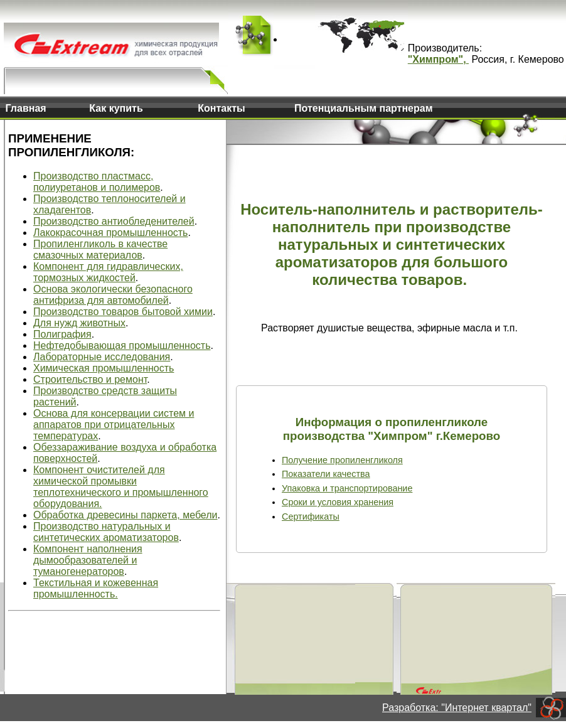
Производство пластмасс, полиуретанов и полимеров (97, 182)
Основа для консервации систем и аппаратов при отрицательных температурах (114, 425)
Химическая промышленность (104, 368)
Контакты (221, 108)
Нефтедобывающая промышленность (122, 345)
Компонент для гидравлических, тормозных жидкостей (108, 272)
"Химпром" (435, 59)
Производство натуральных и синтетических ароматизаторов (106, 532)
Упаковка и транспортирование (347, 488)
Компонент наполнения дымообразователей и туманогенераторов (88, 560)
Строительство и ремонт (90, 379)
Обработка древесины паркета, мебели (125, 515)
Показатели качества (326, 474)
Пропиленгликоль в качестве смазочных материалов (100, 249)
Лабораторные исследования (102, 357)
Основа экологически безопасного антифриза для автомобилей (113, 295)
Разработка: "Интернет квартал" (457, 708)
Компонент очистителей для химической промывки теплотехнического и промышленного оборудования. (121, 487)
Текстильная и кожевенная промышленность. (96, 588)
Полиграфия (62, 334)
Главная (26, 108)
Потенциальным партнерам (363, 108)
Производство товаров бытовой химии (123, 312)
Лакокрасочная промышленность (110, 233)
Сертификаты (311, 517)
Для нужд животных (79, 323)
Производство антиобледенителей (114, 221)
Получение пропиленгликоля (342, 460)
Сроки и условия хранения (338, 502)
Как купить (116, 108)
